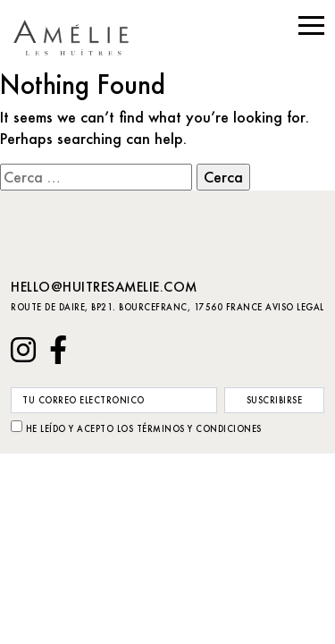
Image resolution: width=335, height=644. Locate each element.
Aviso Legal (295, 307)
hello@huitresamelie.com (104, 287)
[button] (311, 25)
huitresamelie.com (79, 38)
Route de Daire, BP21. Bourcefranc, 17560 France (137, 307)
